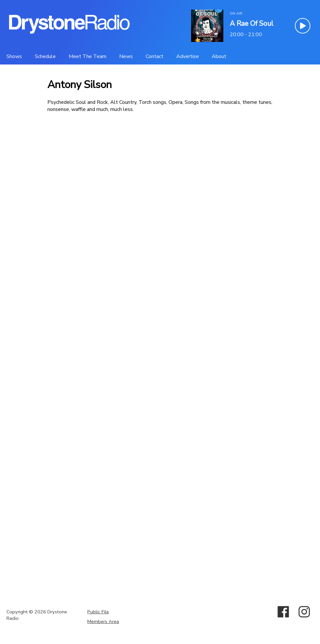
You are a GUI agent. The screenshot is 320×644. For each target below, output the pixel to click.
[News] (126, 56)
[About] (219, 56)
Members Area (103, 621)
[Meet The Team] (87, 56)
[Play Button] (303, 26)
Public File (98, 612)
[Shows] (14, 56)
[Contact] (155, 56)
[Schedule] (45, 56)
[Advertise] (188, 56)
